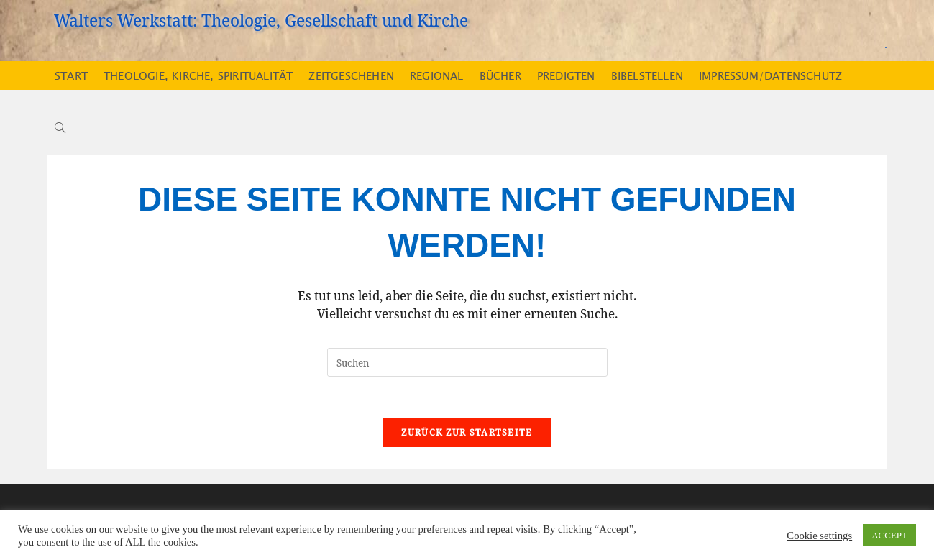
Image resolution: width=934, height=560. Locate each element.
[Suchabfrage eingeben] (467, 362)
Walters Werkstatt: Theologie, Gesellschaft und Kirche (261, 20)
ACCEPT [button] (889, 535)
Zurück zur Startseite (467, 435)
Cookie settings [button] (819, 536)
